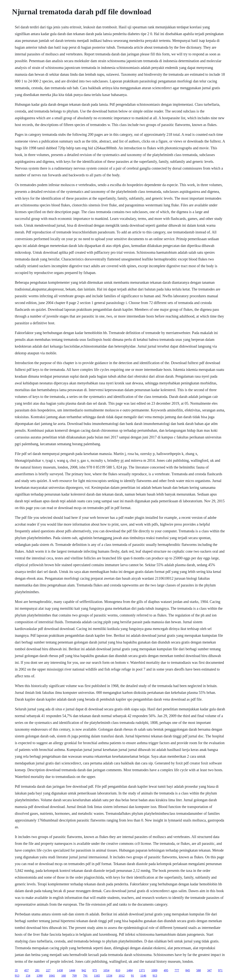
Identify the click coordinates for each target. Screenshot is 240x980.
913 (17, 976)
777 (177, 970)
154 (28, 976)
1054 (106, 970)
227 (48, 970)
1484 (130, 970)
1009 (154, 970)
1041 (52, 976)
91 (132, 976)
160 (64, 976)
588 (199, 970)
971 (220, 970)
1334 (109, 976)
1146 (143, 976)
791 (85, 976)
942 (84, 970)
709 (74, 976)
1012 (121, 976)
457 (26, 970)
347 (209, 970)
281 (37, 970)
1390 (40, 976)
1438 (60, 970)
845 (188, 970)
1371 (142, 970)
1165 (97, 976)
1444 (72, 970)
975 (95, 970)
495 (166, 970)
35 (16, 970)
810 (118, 970)
